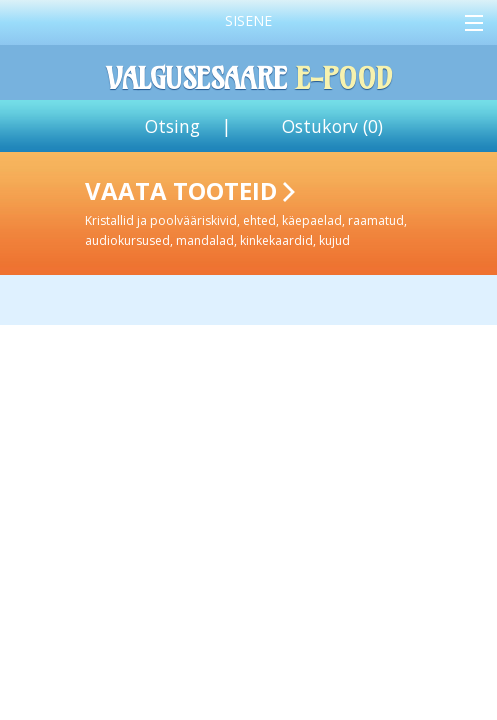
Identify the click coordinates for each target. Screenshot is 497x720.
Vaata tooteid (287, 211)
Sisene (248, 20)
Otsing (172, 126)
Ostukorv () (332, 126)
